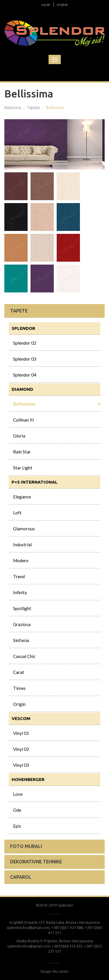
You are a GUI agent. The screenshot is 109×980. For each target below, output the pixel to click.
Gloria (19, 436)
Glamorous (24, 529)
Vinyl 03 (21, 765)
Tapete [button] (19, 311)
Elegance (22, 497)
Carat (19, 672)
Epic (17, 826)
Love (18, 794)
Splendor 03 (25, 359)
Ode (17, 810)
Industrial (22, 545)
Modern (21, 560)
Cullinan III (24, 420)
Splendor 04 (25, 375)
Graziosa (22, 624)
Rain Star (22, 452)
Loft (17, 513)
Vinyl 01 (21, 733)
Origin (19, 704)
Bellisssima (24, 404)
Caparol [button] (21, 877)
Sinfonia (21, 640)
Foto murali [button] (26, 846)
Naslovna (13, 108)
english (62, 4)
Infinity (20, 592)
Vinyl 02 (21, 749)
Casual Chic (24, 656)
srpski (46, 4)
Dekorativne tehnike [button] (36, 862)
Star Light (23, 468)
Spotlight (22, 608)
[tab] (54, 311)
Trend (19, 576)
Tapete (33, 108)
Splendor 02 (25, 343)
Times (19, 688)
